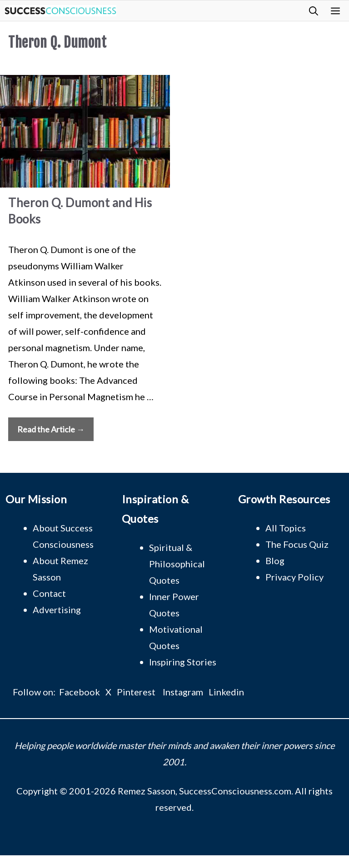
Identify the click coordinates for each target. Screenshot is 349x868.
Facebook (80, 692)
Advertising (57, 610)
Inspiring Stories (183, 662)
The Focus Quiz (297, 544)
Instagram (183, 692)
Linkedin (226, 692)
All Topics (286, 528)
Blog (275, 560)
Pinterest (136, 692)
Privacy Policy (294, 577)
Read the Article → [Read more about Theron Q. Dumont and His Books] (51, 429)
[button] (314, 11)
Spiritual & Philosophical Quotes (177, 564)
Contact (49, 593)
